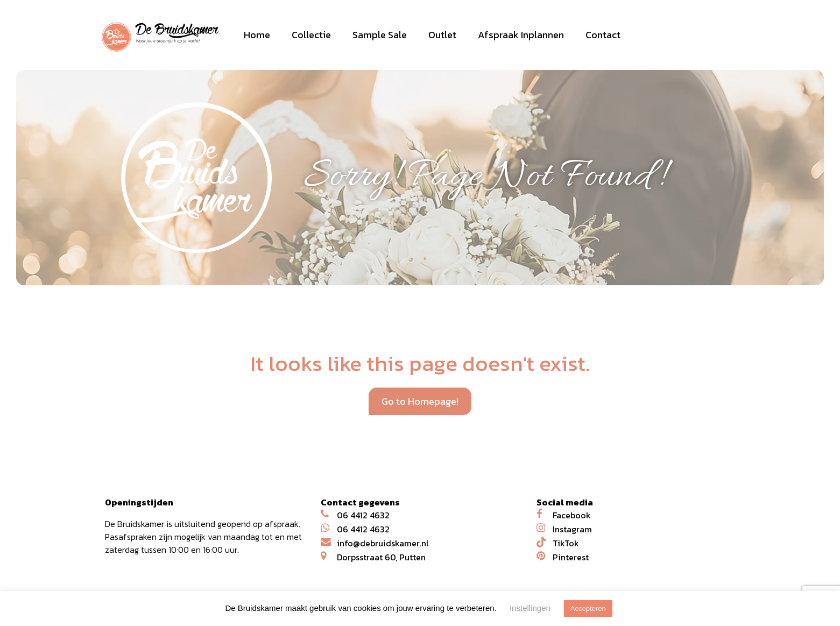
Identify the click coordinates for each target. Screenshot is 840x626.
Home (257, 35)
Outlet (442, 35)
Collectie (311, 35)
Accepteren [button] (588, 609)
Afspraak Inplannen (521, 35)
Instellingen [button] (530, 608)
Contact (603, 35)
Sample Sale (380, 35)
